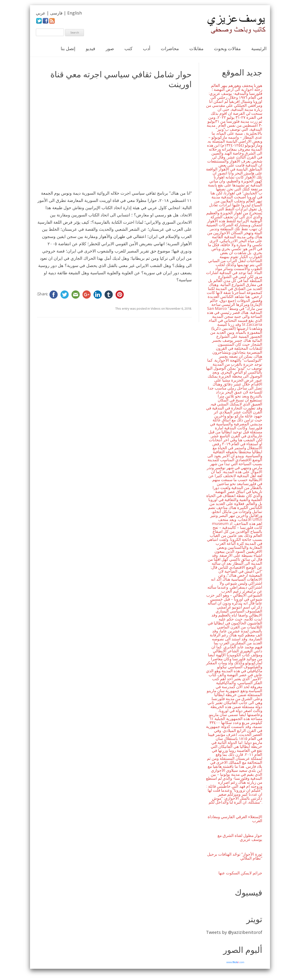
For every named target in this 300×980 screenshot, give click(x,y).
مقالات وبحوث (227, 48)
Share (43, 294)
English (75, 13)
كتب (128, 48)
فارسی (56, 13)
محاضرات (170, 48)
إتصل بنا (68, 48)
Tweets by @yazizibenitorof (234, 932)
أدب (147, 48)
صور (110, 48)
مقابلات (196, 48)
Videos (156, 308)
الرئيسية (259, 48)
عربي (41, 13)
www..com (235, 962)
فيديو (90, 48)
